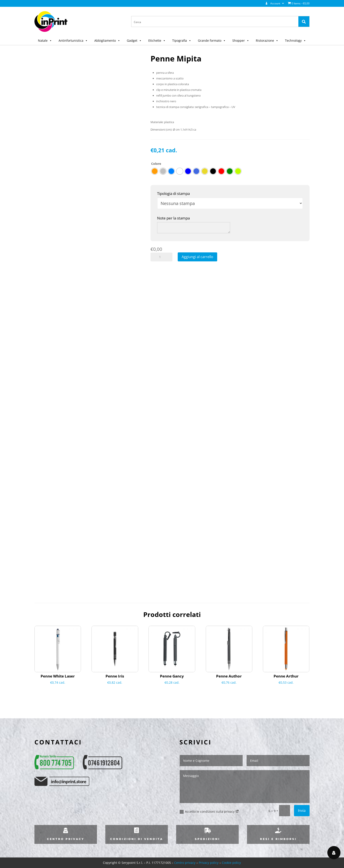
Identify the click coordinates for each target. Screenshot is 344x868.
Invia (302, 810)
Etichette (157, 40)
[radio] (155, 171)
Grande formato (212, 40)
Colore (156, 164)
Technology (296, 40)
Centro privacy (185, 863)
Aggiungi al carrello (197, 257)
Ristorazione (267, 40)
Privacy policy (209, 863)
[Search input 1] (215, 22)
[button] (50, 40)
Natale (45, 40)
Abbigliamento (107, 40)
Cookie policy (231, 863)
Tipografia (182, 40)
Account (273, 4)
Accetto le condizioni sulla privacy (209, 812)
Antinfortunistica (73, 40)
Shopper (241, 40)
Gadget (134, 40)
